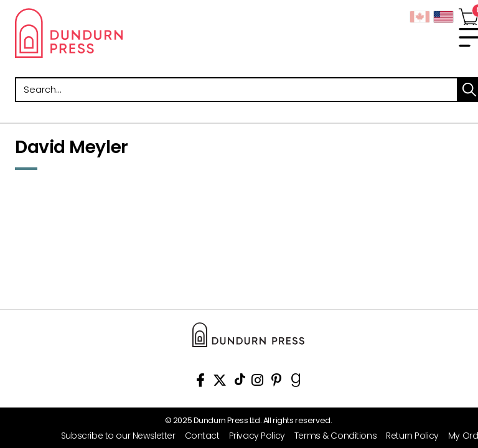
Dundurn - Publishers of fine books (127, 33)
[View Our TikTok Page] (240, 382)
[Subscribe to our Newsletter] (114, 436)
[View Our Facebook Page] (200, 382)
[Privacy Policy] (252, 436)
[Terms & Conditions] (331, 436)
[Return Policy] (408, 436)
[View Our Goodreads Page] (296, 382)
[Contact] (198, 436)
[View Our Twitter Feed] (220, 382)
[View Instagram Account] (257, 382)
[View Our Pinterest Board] (277, 382)
